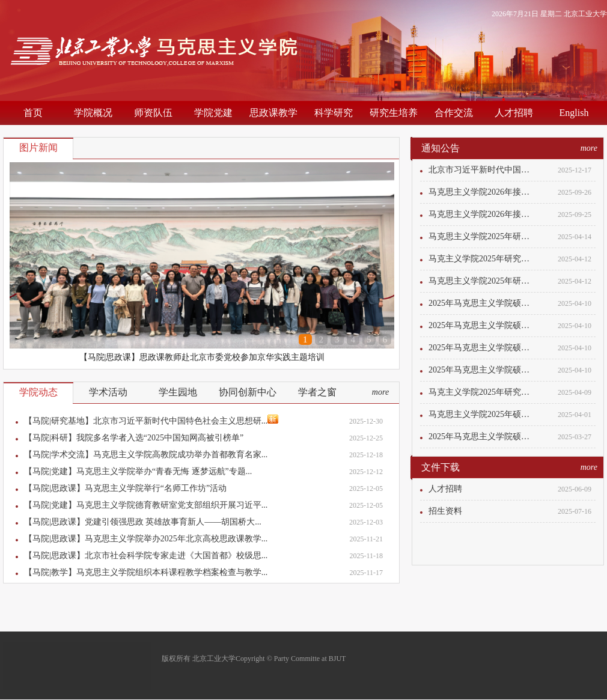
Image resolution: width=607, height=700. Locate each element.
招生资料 (445, 511)
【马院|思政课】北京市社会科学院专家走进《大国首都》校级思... (146, 555)
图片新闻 (38, 148)
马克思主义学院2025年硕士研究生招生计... (483, 414)
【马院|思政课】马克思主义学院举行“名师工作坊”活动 (125, 488)
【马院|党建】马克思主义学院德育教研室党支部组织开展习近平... (146, 505)
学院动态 (38, 392)
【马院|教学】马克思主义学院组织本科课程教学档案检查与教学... (146, 572)
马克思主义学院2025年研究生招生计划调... (483, 236)
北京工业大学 (585, 14)
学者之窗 (317, 392)
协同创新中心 (248, 392)
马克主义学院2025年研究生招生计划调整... (483, 259)
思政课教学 (273, 113)
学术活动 (108, 392)
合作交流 (454, 113)
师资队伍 (153, 113)
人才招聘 (514, 113)
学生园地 (178, 392)
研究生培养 (394, 113)
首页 (33, 113)
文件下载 (441, 467)
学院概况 (93, 113)
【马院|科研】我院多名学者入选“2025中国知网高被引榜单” (134, 438)
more (380, 392)
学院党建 (213, 113)
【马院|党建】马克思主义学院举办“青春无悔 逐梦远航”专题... (138, 471)
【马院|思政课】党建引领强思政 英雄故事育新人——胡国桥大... (143, 522)
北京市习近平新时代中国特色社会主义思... (483, 170)
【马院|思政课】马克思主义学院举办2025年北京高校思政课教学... (146, 539)
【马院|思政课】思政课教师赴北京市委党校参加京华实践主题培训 (202, 357)
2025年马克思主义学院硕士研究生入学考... (483, 303)
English (574, 113)
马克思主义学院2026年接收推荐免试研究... (483, 192)
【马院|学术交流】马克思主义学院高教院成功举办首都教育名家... (146, 455)
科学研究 (334, 113)
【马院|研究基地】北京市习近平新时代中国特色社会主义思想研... (151, 420)
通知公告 (441, 148)
